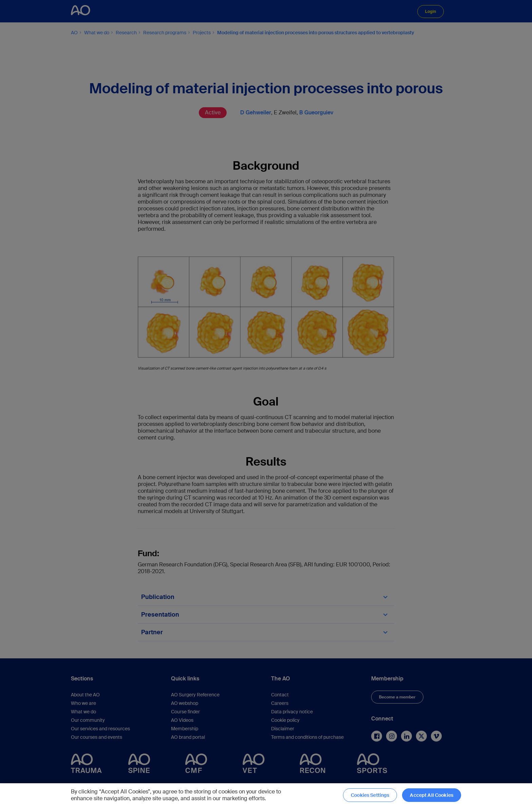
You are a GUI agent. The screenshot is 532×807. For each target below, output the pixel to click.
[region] (266, 795)
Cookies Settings (370, 795)
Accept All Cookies (432, 795)
